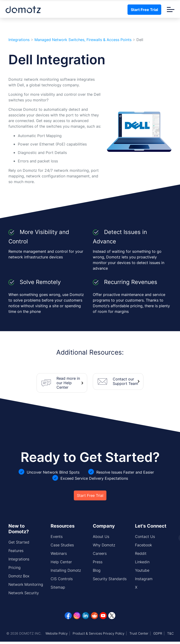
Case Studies (62, 545)
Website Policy (57, 633)
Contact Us (145, 537)
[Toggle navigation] (171, 10)
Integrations (19, 40)
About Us (101, 537)
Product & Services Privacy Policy (99, 633)
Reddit (141, 553)
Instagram (144, 579)
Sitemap (58, 587)
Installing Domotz (66, 570)
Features (16, 551)
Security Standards (110, 579)
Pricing (15, 567)
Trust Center (139, 633)
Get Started (19, 542)
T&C (170, 633)
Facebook (143, 545)
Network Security (24, 593)
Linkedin (142, 562)
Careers (100, 553)
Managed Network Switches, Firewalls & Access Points (83, 40)
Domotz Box (19, 576)
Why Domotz (104, 545)
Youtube (142, 570)
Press (98, 562)
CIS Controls (62, 579)
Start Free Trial (144, 10)
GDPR (158, 633)
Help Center (61, 562)
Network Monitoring (26, 584)
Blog (97, 570)
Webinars (59, 553)
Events (57, 537)
